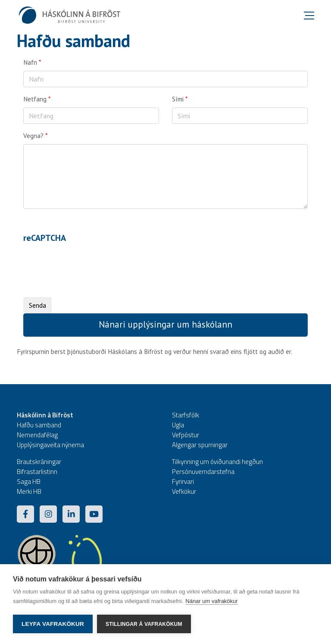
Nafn (30, 62)
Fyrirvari (183, 481)
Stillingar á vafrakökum (144, 624)
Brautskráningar (39, 462)
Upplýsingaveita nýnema (50, 445)
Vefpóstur (186, 435)
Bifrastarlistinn (37, 472)
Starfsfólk (186, 415)
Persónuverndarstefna (203, 472)
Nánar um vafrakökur (211, 601)
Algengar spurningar (200, 445)
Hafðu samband (39, 425)
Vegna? (33, 136)
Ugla (178, 425)
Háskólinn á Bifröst (45, 415)
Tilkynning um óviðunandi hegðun (217, 462)
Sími (178, 99)
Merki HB (29, 491)
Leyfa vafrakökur (53, 624)
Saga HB (29, 481)
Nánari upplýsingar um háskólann (165, 324)
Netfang (35, 99)
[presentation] (89, 263)
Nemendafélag (37, 435)
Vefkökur (184, 491)
